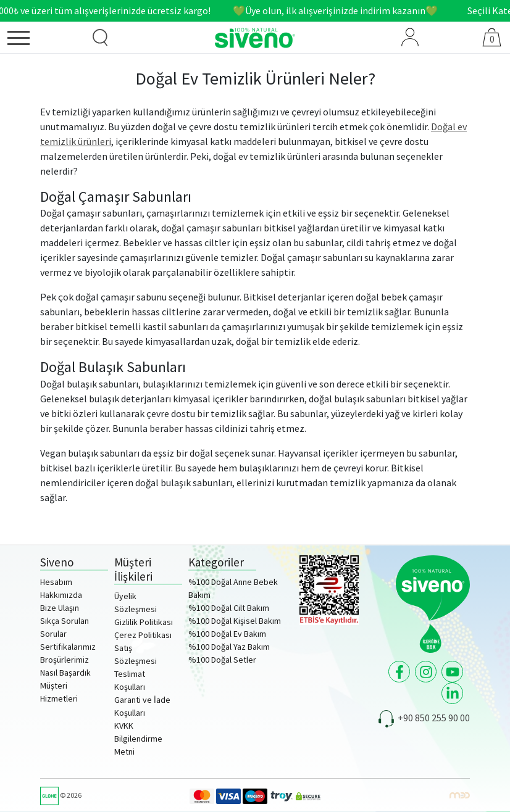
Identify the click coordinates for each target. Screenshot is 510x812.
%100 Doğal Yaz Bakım (229, 647)
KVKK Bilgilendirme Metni (138, 739)
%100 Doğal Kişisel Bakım (235, 621)
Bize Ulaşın (60, 608)
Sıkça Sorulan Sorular (65, 627)
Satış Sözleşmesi (136, 654)
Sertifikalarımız (68, 647)
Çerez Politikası (143, 635)
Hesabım (56, 582)
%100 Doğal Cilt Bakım (229, 608)
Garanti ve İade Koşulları (142, 706)
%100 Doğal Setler (222, 660)
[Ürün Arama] (100, 38)
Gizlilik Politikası (144, 622)
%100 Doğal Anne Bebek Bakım (233, 588)
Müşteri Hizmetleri (59, 692)
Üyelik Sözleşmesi (136, 603)
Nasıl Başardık (65, 673)
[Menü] (38, 40)
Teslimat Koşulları (130, 680)
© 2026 (61, 795)
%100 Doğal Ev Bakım (227, 634)
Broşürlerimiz (65, 660)
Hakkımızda (61, 595)
